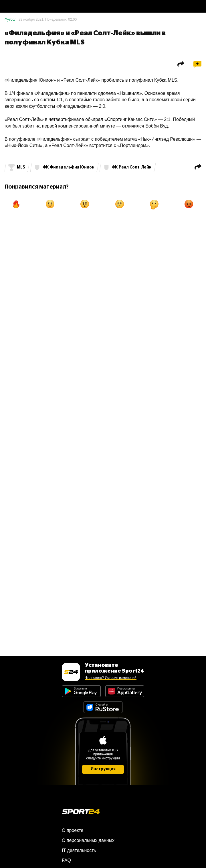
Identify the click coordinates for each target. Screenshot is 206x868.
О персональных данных (88, 840)
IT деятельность (79, 850)
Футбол (10, 19)
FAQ (66, 860)
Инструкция (103, 769)
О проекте (73, 830)
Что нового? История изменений (111, 678)
